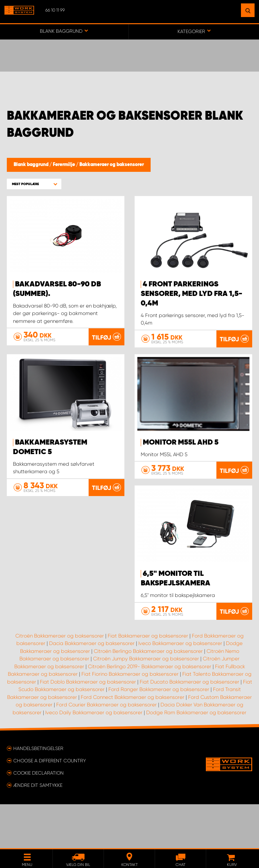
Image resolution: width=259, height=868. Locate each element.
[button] (34, 184)
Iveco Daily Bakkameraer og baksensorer (94, 757)
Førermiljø (64, 165)
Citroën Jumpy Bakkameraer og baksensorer (146, 703)
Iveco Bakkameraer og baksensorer (180, 687)
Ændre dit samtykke (38, 829)
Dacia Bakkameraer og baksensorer (92, 687)
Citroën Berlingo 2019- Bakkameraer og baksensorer (150, 710)
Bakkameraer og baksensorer (112, 165)
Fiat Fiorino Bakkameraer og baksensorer (130, 718)
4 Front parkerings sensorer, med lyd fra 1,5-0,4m (192, 294)
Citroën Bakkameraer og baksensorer (60, 680)
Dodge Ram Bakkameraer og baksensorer (196, 757)
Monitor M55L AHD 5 (181, 443)
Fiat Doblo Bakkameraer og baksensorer (88, 726)
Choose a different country (50, 805)
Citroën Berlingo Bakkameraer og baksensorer (148, 695)
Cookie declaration (39, 817)
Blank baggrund (32, 165)
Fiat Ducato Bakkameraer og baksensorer (189, 726)
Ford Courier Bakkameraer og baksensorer (106, 749)
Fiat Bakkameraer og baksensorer (148, 680)
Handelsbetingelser (38, 792)
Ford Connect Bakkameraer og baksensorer (133, 741)
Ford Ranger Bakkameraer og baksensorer (159, 733)
